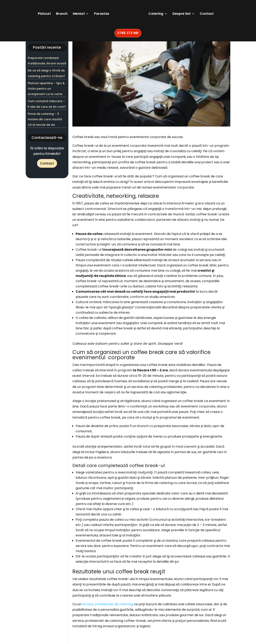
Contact (211, 16)
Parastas (97, 16)
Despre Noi (186, 16)
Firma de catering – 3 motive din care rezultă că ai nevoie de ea (45, 119)
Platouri (40, 16)
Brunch (57, 16)
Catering (160, 16)
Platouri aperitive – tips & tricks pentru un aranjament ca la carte (46, 89)
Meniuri (74, 16)
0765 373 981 (128, 34)
